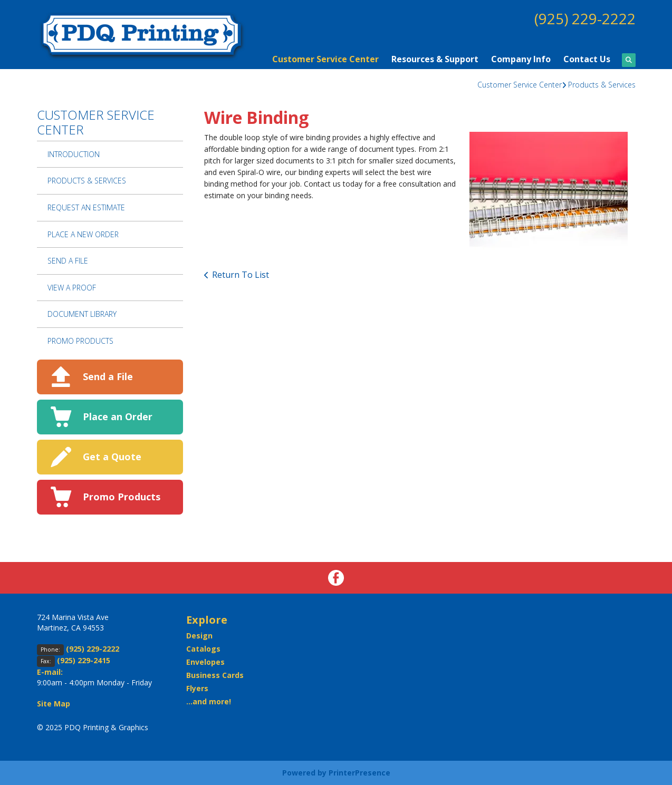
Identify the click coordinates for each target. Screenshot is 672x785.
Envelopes (205, 662)
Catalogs (203, 649)
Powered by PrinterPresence (336, 773)
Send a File (108, 376)
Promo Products (80, 341)
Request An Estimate (86, 207)
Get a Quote (112, 457)
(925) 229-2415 (84, 660)
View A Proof (72, 288)
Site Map (54, 704)
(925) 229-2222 (585, 18)
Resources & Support (435, 59)
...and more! (209, 701)
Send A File (68, 261)
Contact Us (587, 59)
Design (199, 636)
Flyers (197, 688)
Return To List (241, 275)
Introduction (74, 154)
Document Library (82, 314)
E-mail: (50, 672)
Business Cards (215, 675)
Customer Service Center (325, 59)
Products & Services (602, 85)
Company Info (521, 59)
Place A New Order (83, 234)
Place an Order (118, 416)
